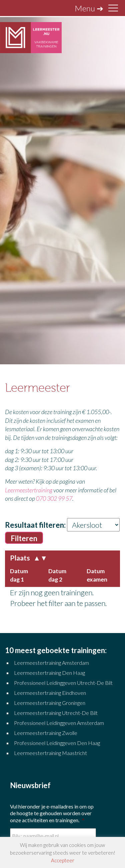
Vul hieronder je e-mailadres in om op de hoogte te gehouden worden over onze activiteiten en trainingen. (52, 813)
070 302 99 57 (54, 498)
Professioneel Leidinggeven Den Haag (57, 743)
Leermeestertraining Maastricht (50, 753)
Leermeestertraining (29, 490)
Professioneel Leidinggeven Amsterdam (59, 723)
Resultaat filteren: (35, 525)
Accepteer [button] (63, 860)
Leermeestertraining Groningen (50, 703)
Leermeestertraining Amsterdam (51, 663)
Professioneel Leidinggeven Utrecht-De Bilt (63, 683)
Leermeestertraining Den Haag (49, 673)
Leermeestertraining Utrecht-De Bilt (56, 713)
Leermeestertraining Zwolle (46, 733)
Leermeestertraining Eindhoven (50, 693)
